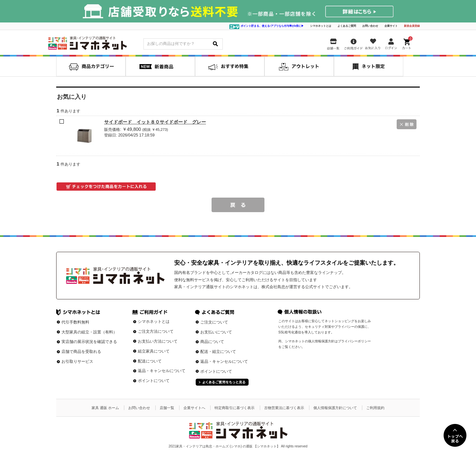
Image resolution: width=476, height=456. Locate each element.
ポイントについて (154, 381)
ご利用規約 (375, 408)
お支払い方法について (158, 341)
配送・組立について (218, 352)
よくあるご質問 (347, 26)
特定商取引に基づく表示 (235, 408)
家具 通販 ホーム (105, 408)
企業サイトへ (194, 408)
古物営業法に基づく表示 (284, 408)
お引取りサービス (77, 361)
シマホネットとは (321, 26)
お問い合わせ (370, 26)
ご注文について (214, 322)
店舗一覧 (167, 408)
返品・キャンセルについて (162, 371)
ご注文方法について (156, 331)
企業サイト (391, 26)
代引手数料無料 (75, 322)
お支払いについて (216, 332)
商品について (212, 342)
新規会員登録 (412, 26)
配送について (150, 361)
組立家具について (154, 351)
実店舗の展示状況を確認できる (89, 342)
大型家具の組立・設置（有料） (89, 332)
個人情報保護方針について (335, 408)
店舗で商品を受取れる (81, 352)
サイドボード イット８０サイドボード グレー (155, 122)
